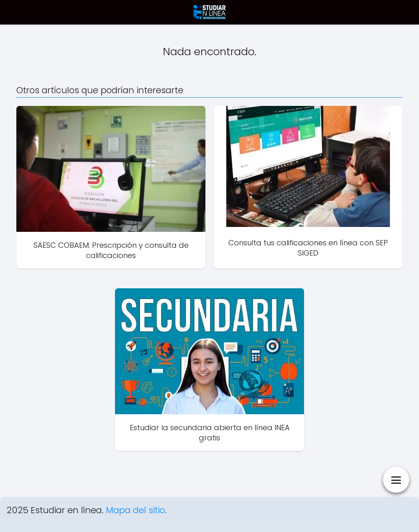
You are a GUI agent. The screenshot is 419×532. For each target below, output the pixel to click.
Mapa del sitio (135, 510)
